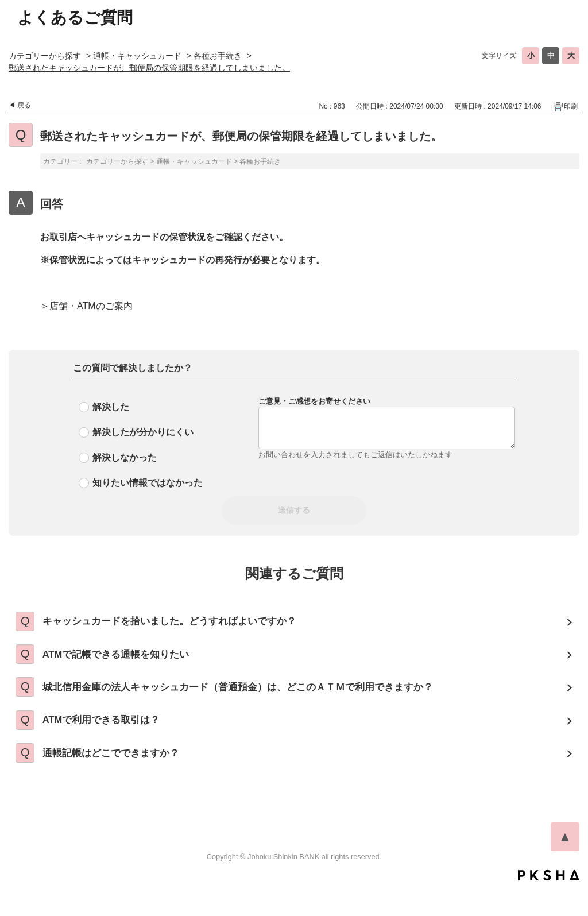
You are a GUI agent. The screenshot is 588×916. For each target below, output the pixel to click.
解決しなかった (125, 457)
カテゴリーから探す (45, 56)
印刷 (571, 106)
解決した (111, 407)
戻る (24, 105)
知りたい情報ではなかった (148, 483)
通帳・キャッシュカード (137, 56)
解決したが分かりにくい (143, 432)
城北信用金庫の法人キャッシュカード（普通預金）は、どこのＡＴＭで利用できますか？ (257, 701)
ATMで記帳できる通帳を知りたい (128, 662)
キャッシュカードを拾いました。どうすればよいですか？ (184, 624)
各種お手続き (218, 56)
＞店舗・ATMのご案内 (86, 306)
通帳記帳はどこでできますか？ (122, 778)
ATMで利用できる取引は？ (113, 739)
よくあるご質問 (75, 18)
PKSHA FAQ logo (549, 903)
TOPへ (565, 864)
